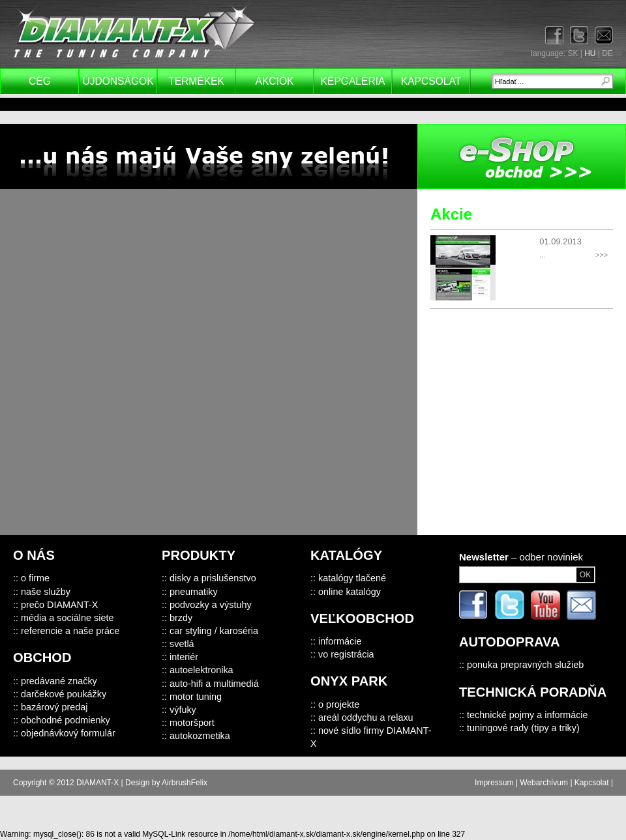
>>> (602, 255)
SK (573, 53)
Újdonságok (118, 81)
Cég (40, 81)
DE (607, 53)
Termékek (196, 81)
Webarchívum (544, 783)
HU (590, 53)
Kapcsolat (431, 81)
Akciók (275, 81)
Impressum (494, 783)
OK (585, 575)
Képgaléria (353, 81)
